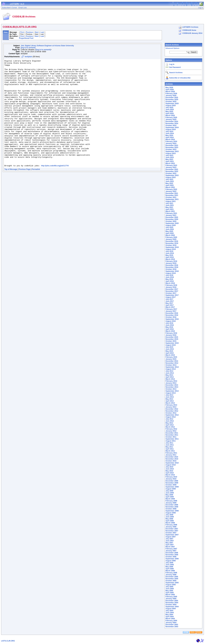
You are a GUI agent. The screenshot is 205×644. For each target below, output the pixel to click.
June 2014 (170, 373)
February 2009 (171, 501)
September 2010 (172, 463)
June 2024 (170, 133)
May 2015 (169, 351)
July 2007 (169, 539)
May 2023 (169, 159)
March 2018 (170, 283)
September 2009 (172, 487)
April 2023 (170, 161)
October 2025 (171, 102)
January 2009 (171, 503)
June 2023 (170, 157)
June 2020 (170, 229)
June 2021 (170, 205)
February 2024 (171, 141)
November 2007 (172, 531)
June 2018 (170, 277)
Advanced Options (172, 48)
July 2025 (169, 108)
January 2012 (171, 431)
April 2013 (170, 401)
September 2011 (172, 439)
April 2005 (170, 593)
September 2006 (172, 559)
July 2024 (169, 131)
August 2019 (171, 249)
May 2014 (169, 375)
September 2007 (172, 535)
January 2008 (171, 527)
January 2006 (171, 575)
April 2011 (170, 449)
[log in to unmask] (28, 48)
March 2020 (170, 235)
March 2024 (170, 139)
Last (42, 32)
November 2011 (172, 435)
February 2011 (171, 453)
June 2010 (170, 469)
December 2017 (172, 289)
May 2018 (169, 279)
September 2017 (172, 295)
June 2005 (170, 589)
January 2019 (171, 263)
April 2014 (170, 377)
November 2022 (172, 171)
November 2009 (172, 483)
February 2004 (171, 621)
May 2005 (169, 591)
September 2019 (172, 247)
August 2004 (171, 609)
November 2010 (172, 459)
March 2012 (170, 427)
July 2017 (169, 299)
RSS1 (193, 632)
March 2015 (170, 355)
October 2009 (171, 485)
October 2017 (171, 293)
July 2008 (169, 515)
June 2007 (170, 541)
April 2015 (170, 353)
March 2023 (170, 163)
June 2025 (170, 110)
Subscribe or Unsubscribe (180, 78)
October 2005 (171, 581)
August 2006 (171, 561)
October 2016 (171, 317)
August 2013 (171, 393)
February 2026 (171, 94)
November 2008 (172, 507)
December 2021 (172, 193)
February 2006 (171, 573)
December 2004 (172, 601)
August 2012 (171, 417)
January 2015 (171, 359)
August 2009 (171, 489)
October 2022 (171, 173)
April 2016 (170, 329)
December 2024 (172, 121)
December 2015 (172, 337)
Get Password (175, 67)
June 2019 (170, 253)
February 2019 (171, 261)
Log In (172, 64)
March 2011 (170, 451)
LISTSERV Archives (190, 27)
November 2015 (172, 339)
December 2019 (172, 241)
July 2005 (169, 587)
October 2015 (171, 341)
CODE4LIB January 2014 (192, 33)
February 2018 (171, 285)
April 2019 (170, 257)
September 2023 (172, 151)
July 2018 (169, 275)
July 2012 (169, 419)
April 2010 (170, 473)
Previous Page (25, 191)
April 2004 (170, 617)
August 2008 (171, 513)
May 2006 (169, 567)
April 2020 (170, 233)
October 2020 (171, 221)
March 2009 (170, 499)
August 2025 (171, 106)
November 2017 (172, 291)
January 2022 (171, 191)
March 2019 (170, 259)
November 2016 (172, 315)
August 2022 (171, 177)
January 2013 (171, 407)
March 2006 (170, 571)
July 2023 (169, 155)
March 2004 (170, 619)
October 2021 (171, 197)
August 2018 (171, 273)
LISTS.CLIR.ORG (8, 641)
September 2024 (172, 127)
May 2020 (169, 231)
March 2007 (170, 547)
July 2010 (169, 467)
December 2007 (172, 529)
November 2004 (172, 603)
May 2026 (169, 88)
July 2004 (169, 611)
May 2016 (169, 327)
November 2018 (172, 267)
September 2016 (172, 319)
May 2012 (169, 423)
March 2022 (170, 187)
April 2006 (170, 569)
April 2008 (170, 521)
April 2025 (170, 114)
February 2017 (171, 309)
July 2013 (169, 395)
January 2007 (171, 551)
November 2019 (172, 243)
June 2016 (170, 325)
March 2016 (170, 331)
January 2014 (171, 383)
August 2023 (171, 153)
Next (37, 32)
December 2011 (172, 433)
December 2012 (172, 409)
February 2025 (171, 118)
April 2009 (170, 497)
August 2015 (171, 345)
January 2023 (171, 167)
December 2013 (172, 385)
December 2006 (172, 553)
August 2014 (171, 369)
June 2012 (170, 421)
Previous (29, 32)
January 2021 (171, 215)
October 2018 (171, 269)
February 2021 (171, 213)
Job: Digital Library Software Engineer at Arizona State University (47, 46)
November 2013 (172, 387)
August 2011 (171, 441)
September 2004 (172, 607)
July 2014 (169, 371)
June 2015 (170, 349)
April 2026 (170, 90)
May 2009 (169, 495)
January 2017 (171, 311)
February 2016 (171, 333)
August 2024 (171, 129)
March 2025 (170, 116)
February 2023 (171, 165)
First (22, 32)
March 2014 (170, 379)
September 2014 (172, 367)
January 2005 (171, 599)
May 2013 (169, 399)
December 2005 (172, 577)
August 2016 (171, 321)
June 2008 (170, 517)
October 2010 (171, 461)
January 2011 (171, 455)
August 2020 (171, 225)
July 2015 (169, 347)
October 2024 (171, 125)
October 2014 (171, 365)
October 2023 (171, 149)
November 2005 (172, 579)
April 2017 (170, 305)
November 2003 (172, 627)
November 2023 (172, 147)
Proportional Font (26, 38)
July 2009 (169, 491)
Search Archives (172, 45)
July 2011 (169, 443)
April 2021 (170, 209)
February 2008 (171, 525)
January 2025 (171, 120)
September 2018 (172, 271)
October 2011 (171, 437)
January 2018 (171, 287)
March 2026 (170, 92)
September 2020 (172, 223)
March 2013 (170, 403)
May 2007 (169, 543)
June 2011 (170, 445)
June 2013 (170, 397)
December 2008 (172, 505)
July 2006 (169, 563)
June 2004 (170, 613)
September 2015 (172, 343)
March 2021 (170, 211)
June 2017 (170, 301)
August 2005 (171, 585)
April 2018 (170, 281)
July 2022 (169, 179)
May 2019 (169, 255)
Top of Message (11, 191)
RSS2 (199, 632)
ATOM (186, 632)
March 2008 (170, 523)
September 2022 (172, 175)
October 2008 (171, 509)
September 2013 (172, 391)
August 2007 (171, 537)
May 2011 (169, 447)
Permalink (36, 191)
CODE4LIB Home (189, 30)
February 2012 (171, 429)
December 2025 (172, 98)
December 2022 (172, 169)
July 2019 (169, 251)
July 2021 (169, 203)
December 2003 (172, 625)
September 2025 (172, 104)
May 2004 (169, 615)
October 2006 (171, 557)
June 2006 (170, 565)
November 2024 (172, 123)
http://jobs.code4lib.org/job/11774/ (55, 187)
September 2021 (172, 199)
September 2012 (172, 415)
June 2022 (170, 181)
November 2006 (172, 555)
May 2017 (169, 303)
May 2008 (169, 519)
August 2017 (171, 297)
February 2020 (171, 237)
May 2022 (169, 183)
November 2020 (172, 219)
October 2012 (171, 413)
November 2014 (172, 363)
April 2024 (170, 137)
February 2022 (171, 189)
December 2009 (172, 481)
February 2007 (171, 549)
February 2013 (171, 405)
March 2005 (170, 595)
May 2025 (169, 112)
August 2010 (171, 465)
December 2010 (172, 457)
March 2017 (170, 307)
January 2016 (171, 335)
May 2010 (169, 471)
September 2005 (172, 583)
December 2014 (172, 361)
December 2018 (172, 265)
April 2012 (170, 425)
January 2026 (171, 96)
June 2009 (170, 493)
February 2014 (171, 381)
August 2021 (171, 201)
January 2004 (171, 623)
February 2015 (171, 357)
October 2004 (171, 605)
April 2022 (170, 185)
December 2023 (172, 145)
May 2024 (169, 135)
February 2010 (171, 477)
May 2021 (169, 207)
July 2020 (169, 227)
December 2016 (172, 313)
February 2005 (171, 597)
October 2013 (171, 389)
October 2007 (171, 533)
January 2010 (171, 479)
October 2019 (171, 245)
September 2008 (172, 511)
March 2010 (170, 475)
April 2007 (170, 545)
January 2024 (171, 143)
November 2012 (172, 411)
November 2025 (172, 100)
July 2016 (169, 323)
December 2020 (172, 217)
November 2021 (172, 195)
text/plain (29, 57)
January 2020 (171, 239)
